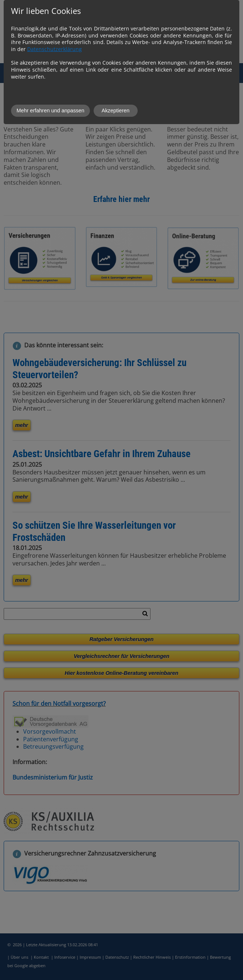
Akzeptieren (116, 111)
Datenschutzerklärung (55, 49)
